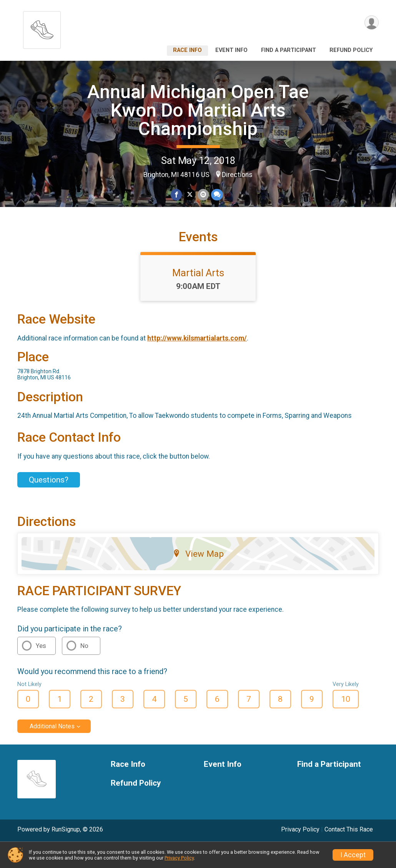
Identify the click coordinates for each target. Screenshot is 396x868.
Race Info (187, 50)
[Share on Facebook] (176, 194)
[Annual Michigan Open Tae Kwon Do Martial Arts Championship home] (42, 28)
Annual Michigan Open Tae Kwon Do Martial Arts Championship (198, 110)
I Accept (353, 855)
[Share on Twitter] (190, 194)
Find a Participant (289, 50)
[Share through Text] (217, 194)
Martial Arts (198, 273)
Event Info (231, 50)
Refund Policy (351, 50)
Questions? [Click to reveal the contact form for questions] (49, 480)
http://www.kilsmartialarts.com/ (197, 338)
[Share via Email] (203, 194)
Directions (237, 175)
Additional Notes (52, 726)
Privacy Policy (300, 829)
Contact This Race (349, 829)
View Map (198, 554)
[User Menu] (372, 23)
